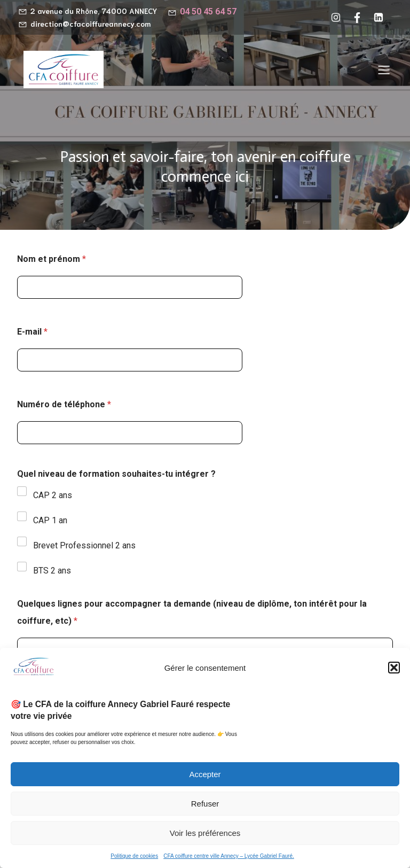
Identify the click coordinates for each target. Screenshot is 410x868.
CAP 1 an (50, 520)
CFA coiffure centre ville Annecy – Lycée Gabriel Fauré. (229, 856)
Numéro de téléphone (64, 404)
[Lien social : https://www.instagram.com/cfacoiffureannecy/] (338, 18)
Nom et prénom (52, 259)
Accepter (205, 774)
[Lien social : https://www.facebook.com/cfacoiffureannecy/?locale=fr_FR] (360, 18)
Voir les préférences (205, 833)
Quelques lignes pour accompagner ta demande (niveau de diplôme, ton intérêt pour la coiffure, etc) (192, 612)
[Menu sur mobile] (384, 69)
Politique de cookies (134, 856)
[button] (394, 668)
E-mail (32, 332)
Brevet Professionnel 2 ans (84, 545)
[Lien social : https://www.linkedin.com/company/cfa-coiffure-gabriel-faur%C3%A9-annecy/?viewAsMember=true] (381, 18)
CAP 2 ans (53, 495)
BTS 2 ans (52, 571)
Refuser (205, 804)
